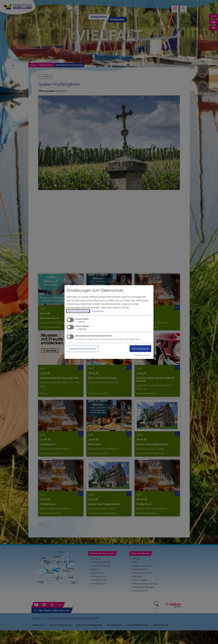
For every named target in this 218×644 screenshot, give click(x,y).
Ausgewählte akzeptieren (84, 348)
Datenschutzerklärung (78, 311)
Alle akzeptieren (140, 348)
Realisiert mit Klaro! (142, 355)
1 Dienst (80, 322)
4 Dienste (81, 329)
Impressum (98, 311)
